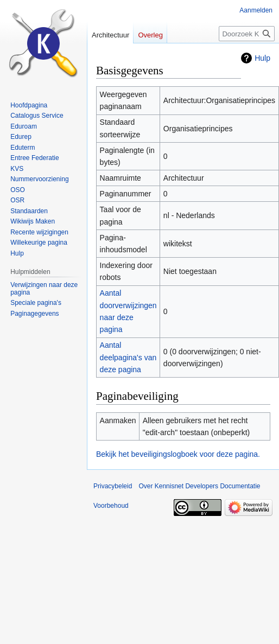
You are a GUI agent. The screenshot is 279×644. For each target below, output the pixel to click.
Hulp (262, 58)
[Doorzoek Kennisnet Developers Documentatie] (247, 34)
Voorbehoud (111, 506)
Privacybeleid (113, 486)
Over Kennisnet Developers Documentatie (199, 486)
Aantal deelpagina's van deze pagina (128, 357)
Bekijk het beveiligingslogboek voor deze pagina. (178, 454)
